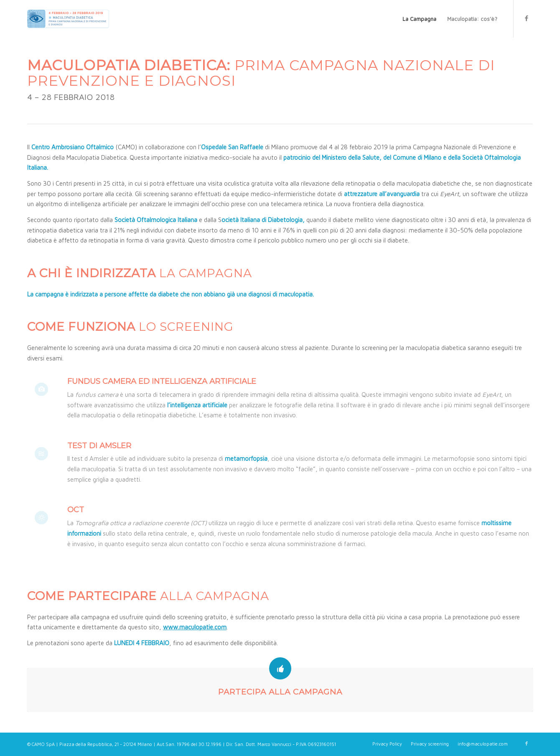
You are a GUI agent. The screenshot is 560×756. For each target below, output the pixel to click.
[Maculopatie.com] (68, 19)
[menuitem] (419, 19)
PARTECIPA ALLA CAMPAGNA (280, 692)
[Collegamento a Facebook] (527, 18)
